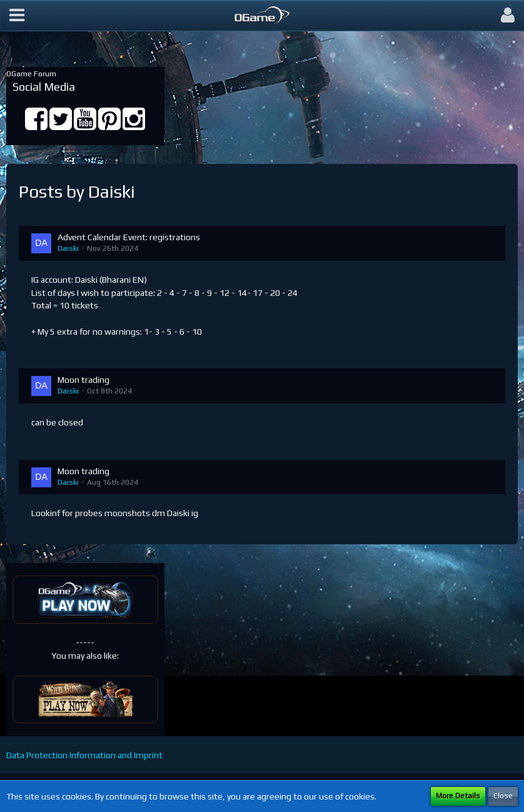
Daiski (68, 248)
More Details (458, 796)
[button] (17, 16)
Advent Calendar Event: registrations (129, 237)
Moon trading (83, 380)
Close (503, 796)
